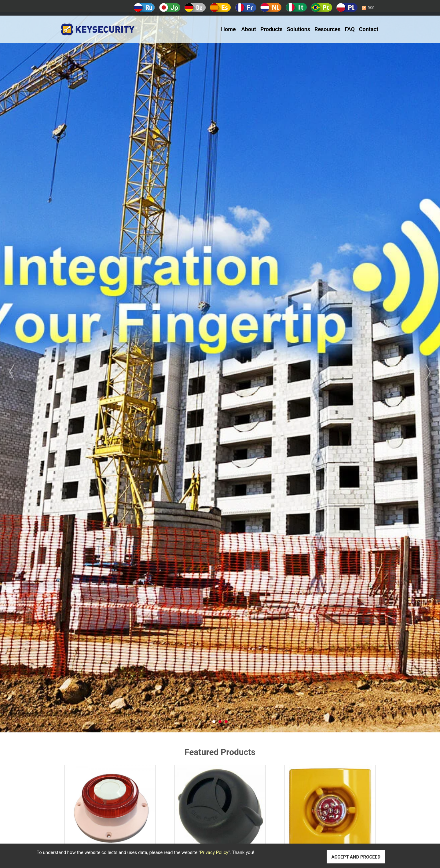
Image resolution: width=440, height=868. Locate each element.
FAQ (350, 29)
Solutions (299, 29)
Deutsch (195, 7)
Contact (369, 29)
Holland (271, 7)
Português (322, 7)
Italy (296, 7)
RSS (371, 8)
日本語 (170, 7)
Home (228, 29)
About (249, 29)
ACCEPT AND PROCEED (356, 857)
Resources (327, 29)
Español (220, 7)
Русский (144, 7)
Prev (21, 372)
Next (419, 372)
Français (246, 7)
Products (271, 29)
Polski (347, 7)
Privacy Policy (214, 852)
